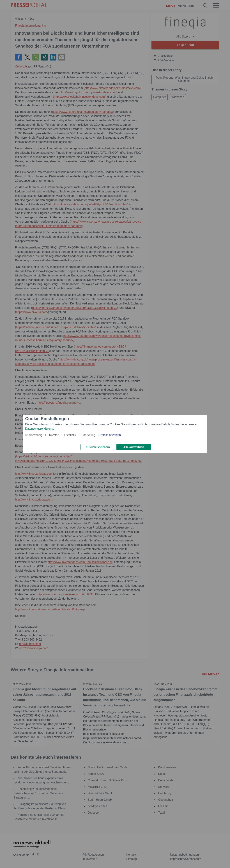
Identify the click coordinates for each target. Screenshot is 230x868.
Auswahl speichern (98, 447)
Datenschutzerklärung (39, 428)
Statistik (71, 435)
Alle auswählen (134, 447)
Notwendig (36, 435)
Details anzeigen (110, 435)
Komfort (54, 435)
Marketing (89, 435)
